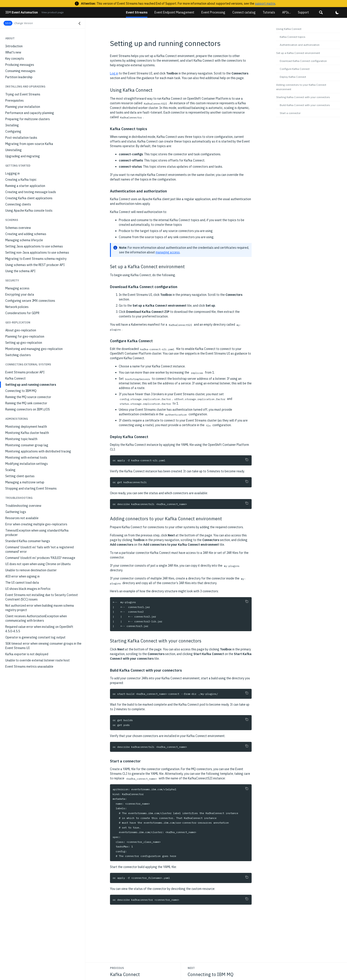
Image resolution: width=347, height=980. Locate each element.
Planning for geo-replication (25, 336)
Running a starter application (25, 186)
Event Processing (213, 12)
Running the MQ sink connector (26, 403)
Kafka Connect (15, 378)
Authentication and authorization (300, 45)
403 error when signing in (22, 576)
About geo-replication (21, 330)
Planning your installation (23, 107)
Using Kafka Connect (289, 29)
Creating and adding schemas (26, 234)
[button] (321, 12)
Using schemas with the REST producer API (35, 265)
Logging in (13, 173)
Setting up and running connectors (31, 385)
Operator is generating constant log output (35, 637)
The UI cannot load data (22, 583)
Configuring (13, 131)
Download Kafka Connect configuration (303, 61)
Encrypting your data (20, 294)
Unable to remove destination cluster (31, 570)
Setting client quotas (20, 476)
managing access (168, 252)
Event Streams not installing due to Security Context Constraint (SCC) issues (42, 597)
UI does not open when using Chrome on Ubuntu (38, 564)
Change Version (23, 23)
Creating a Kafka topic (21, 180)
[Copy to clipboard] (247, 460)
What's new (13, 52)
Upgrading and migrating (23, 156)
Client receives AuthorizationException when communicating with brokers (36, 618)
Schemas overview (18, 228)
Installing (12, 125)
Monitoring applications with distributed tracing (38, 451)
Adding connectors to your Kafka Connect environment (301, 87)
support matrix (265, 4)
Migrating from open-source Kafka (29, 144)
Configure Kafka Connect (295, 69)
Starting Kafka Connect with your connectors (303, 97)
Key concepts (15, 59)
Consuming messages (20, 71)
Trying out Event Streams (23, 94)
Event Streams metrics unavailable (29, 667)
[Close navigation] (79, 23)
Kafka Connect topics (293, 37)
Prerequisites (14, 101)
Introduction (14, 46)
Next (191, 968)
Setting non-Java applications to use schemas (37, 253)
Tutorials (269, 12)
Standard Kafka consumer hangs (28, 541)
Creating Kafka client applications (29, 198)
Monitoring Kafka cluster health (27, 433)
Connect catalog (244, 12)
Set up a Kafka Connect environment (298, 53)
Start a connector (290, 113)
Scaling (10, 470)
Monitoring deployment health (26, 427)
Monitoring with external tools (26, 458)
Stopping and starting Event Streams (31, 488)
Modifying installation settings (27, 464)
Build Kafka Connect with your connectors (305, 105)
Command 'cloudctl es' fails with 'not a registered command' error (40, 549)
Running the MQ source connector (28, 397)
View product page (52, 12)
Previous (117, 968)
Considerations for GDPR (22, 313)
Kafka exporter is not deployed (27, 654)
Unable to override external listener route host (38, 660)
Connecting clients (18, 204)
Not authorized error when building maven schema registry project (40, 608)
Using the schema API (20, 271)
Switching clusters (18, 355)
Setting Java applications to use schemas (34, 246)
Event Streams (137, 12)
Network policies (17, 307)
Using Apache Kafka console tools (29, 211)
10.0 (8, 23)
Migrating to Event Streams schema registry (36, 259)
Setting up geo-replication (24, 343)
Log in (114, 73)
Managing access (17, 288)
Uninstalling (13, 150)
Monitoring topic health (21, 439)
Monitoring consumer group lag (27, 445)
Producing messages (20, 65)
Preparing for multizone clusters (28, 119)
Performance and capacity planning (30, 113)
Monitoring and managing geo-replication (34, 349)
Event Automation (22, 12)
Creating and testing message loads (31, 192)
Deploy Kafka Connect (293, 77)
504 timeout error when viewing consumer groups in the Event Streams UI (43, 646)
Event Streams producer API (25, 372)
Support (303, 12)
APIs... (286, 12)
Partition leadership (19, 77)
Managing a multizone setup (25, 482)
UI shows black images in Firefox (28, 589)
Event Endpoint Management (174, 12)
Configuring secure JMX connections (30, 301)
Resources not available (22, 518)
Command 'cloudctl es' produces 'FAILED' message (40, 558)
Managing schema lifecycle (24, 240)
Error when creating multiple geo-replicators (36, 524)
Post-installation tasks (21, 138)
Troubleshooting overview (23, 506)
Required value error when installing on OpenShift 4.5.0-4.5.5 (39, 629)
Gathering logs (16, 512)
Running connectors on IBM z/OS (28, 409)
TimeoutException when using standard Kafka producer (37, 533)
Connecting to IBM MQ (21, 391)
